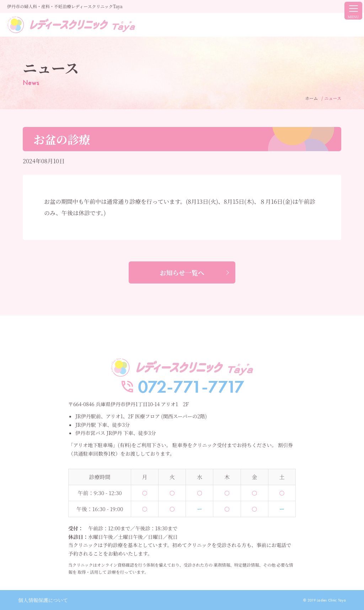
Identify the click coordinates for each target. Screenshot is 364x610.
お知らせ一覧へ (182, 272)
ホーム (311, 98)
